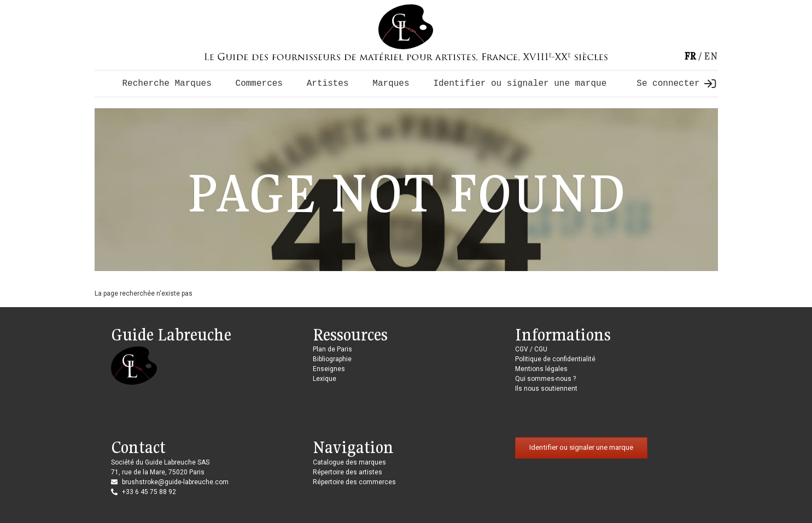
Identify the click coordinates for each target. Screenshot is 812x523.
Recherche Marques (167, 84)
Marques (391, 84)
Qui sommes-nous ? (545, 379)
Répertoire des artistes (347, 472)
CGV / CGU (531, 349)
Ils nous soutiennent (546, 389)
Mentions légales (541, 369)
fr (690, 56)
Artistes (328, 84)
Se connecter (676, 84)
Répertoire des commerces (354, 482)
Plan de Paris (332, 349)
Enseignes (329, 369)
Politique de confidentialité (555, 359)
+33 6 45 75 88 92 (149, 492)
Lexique (325, 379)
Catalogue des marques (349, 462)
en (711, 56)
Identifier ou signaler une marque (520, 84)
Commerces (259, 84)
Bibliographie (332, 359)
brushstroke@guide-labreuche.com (175, 482)
